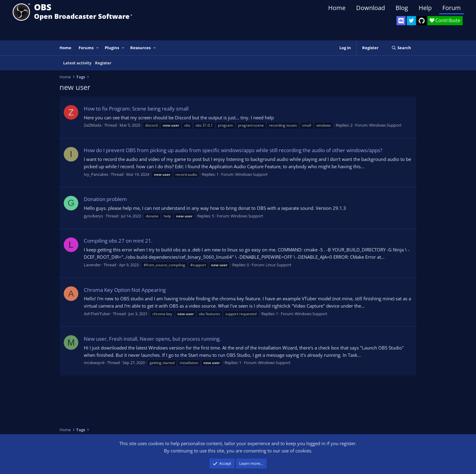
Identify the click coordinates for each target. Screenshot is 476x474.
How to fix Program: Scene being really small (136, 109)
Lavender (92, 265)
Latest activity (77, 63)
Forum (452, 8)
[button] (98, 48)
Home (337, 8)
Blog (402, 8)
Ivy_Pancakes (96, 174)
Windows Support (385, 125)
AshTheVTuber (97, 314)
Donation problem (105, 199)
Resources (140, 48)
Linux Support (279, 265)
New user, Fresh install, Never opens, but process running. (152, 339)
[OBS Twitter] (411, 21)
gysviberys (93, 216)
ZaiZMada (93, 125)
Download (371, 8)
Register (103, 63)
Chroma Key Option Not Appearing (125, 290)
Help (425, 8)
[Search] (401, 48)
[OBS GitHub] (422, 21)
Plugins (112, 48)
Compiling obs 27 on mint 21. (118, 241)
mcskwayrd (94, 363)
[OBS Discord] (401, 21)
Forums (86, 48)
